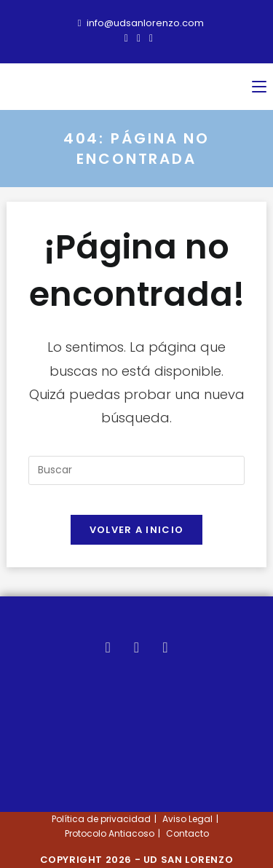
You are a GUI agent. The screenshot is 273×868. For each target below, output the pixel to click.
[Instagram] (165, 647)
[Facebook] (136, 647)
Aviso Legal (187, 819)
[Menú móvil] (259, 87)
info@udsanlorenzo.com (141, 23)
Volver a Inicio (137, 530)
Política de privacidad (101, 819)
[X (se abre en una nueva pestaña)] (126, 38)
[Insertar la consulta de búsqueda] (136, 470)
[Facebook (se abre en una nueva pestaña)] (139, 38)
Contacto (187, 833)
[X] (108, 647)
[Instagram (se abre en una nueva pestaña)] (149, 38)
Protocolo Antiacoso (110, 833)
